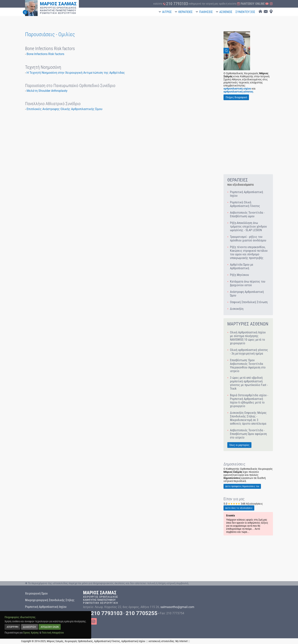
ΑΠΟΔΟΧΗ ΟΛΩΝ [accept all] (50, 627)
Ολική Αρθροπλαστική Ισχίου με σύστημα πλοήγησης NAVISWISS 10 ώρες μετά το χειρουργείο (248, 338)
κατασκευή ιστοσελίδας (161, 641)
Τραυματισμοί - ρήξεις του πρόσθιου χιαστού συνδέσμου (248, 239)
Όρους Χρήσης (31, 633)
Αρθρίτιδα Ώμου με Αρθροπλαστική (242, 266)
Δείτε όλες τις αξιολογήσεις (239, 508)
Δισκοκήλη (237, 309)
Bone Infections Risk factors (45, 54)
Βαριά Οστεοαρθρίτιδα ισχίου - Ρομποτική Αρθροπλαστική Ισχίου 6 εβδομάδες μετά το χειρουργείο (249, 401)
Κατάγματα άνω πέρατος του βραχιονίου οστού (248, 283)
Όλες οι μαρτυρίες (239, 445)
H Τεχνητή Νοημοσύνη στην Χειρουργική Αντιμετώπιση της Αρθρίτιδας (76, 73)
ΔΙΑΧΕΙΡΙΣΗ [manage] (29, 627)
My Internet (181, 641)
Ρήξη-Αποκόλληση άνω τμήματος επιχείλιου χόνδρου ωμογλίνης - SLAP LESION (248, 227)
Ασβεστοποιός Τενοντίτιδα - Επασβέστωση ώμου (247, 214)
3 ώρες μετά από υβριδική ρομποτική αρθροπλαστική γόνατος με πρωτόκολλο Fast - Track (249, 383)
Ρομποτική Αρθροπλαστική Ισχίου (246, 194)
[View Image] (237, 51)
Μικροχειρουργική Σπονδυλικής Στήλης (50, 600)
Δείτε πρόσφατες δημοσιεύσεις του (242, 486)
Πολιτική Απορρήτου (53, 633)
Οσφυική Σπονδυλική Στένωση (249, 302)
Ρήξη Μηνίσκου (239, 275)
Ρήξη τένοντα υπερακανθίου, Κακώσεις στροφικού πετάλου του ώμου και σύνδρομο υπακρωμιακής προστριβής (249, 252)
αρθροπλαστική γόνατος (238, 92)
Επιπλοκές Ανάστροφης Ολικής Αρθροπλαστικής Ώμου (65, 109)
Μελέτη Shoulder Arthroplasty (47, 91)
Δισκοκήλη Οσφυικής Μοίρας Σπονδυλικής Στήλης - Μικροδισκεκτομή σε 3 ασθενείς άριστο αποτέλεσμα (248, 418)
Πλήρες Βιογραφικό (236, 97)
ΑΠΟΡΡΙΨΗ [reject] (13, 627)
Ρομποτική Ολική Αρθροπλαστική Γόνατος (245, 204)
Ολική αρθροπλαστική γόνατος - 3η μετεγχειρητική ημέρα (249, 352)
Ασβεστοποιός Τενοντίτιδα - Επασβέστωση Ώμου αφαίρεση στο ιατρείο (248, 434)
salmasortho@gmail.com (177, 607)
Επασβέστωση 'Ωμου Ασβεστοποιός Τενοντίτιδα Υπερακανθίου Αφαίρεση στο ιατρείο (248, 366)
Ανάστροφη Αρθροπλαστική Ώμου (247, 294)
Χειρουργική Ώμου (36, 593)
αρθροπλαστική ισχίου (237, 89)
